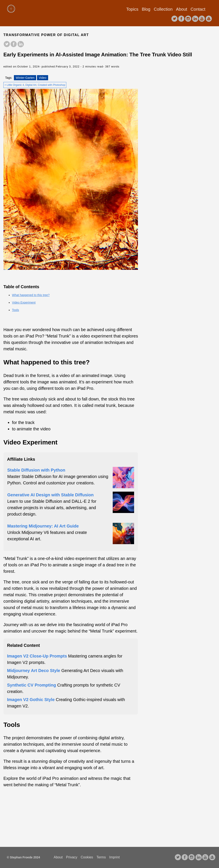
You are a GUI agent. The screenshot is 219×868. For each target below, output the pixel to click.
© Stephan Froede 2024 (23, 857)
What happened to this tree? (31, 295)
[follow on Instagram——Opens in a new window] (188, 19)
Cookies (87, 857)
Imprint (115, 857)
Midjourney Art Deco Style (34, 671)
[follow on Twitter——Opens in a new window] (175, 19)
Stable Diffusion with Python (36, 470)
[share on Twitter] (7, 44)
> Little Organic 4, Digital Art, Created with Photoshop (35, 85)
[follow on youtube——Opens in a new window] (202, 19)
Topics (132, 9)
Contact (198, 9)
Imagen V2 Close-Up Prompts (37, 656)
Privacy (72, 857)
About (182, 9)
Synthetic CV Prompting (32, 685)
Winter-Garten (25, 78)
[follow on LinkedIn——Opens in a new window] (195, 19)
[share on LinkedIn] (21, 44)
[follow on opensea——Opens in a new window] (209, 19)
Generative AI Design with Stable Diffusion (50, 495)
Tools (16, 310)
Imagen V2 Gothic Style (31, 700)
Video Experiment (24, 302)
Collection (163, 9)
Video (43, 78)
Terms (101, 857)
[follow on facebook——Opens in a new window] (181, 19)
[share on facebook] (14, 44)
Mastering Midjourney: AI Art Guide (43, 526)
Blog (146, 9)
